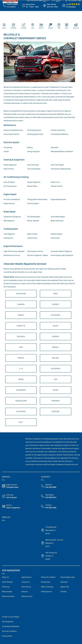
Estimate (24, 28)
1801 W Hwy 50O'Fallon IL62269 (51, 556)
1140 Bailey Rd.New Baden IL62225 (51, 530)
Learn (67, 28)
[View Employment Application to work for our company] (50, 6)
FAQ (59, 28)
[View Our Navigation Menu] (80, 31)
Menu (4, 28)
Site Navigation (8, 622)
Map (33, 28)
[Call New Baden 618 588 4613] (51, 496)
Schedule (14, 28)
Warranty (76, 28)
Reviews (51, 28)
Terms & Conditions (9, 631)
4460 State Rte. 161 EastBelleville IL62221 (54, 543)
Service (41, 28)
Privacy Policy (7, 636)
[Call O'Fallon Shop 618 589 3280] (51, 507)
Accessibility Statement (11, 626)
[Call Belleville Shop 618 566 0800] (51, 486)
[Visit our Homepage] (41, 17)
